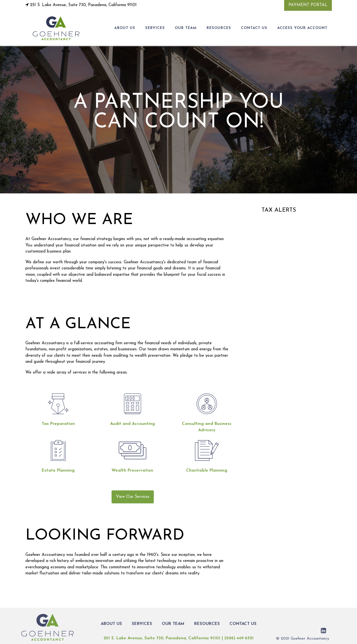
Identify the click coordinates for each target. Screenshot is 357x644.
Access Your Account (302, 28)
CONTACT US (254, 28)
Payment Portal (308, 5)
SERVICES (155, 28)
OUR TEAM (186, 28)
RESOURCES (219, 28)
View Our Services (133, 497)
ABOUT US (125, 28)
